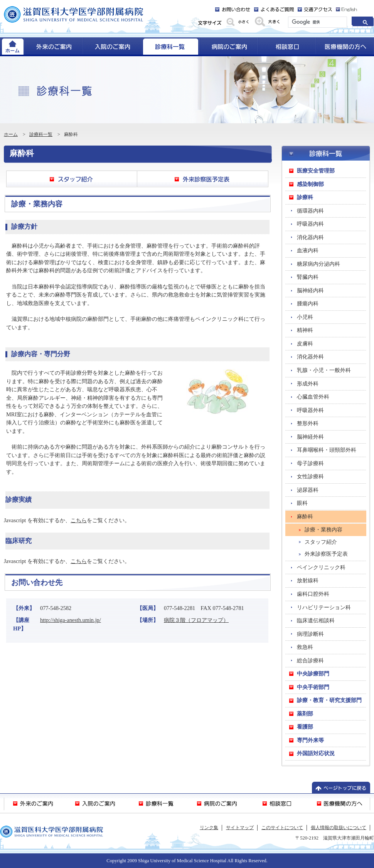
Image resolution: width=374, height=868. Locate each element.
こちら (79, 520)
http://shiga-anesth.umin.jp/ (71, 620)
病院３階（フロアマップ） (196, 620)
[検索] (317, 22)
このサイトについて (282, 828)
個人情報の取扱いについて (339, 828)
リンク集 (209, 828)
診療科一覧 (41, 134)
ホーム (11, 134)
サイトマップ (240, 828)
